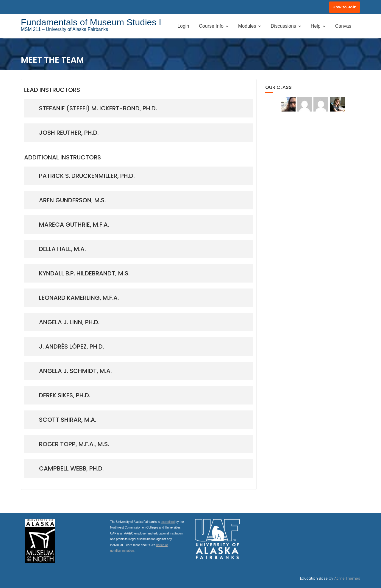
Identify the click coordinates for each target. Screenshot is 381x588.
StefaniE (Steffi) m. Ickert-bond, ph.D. (98, 108)
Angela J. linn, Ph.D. (69, 322)
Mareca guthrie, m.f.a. (74, 225)
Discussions (283, 26)
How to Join (345, 7)
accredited (168, 522)
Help (316, 26)
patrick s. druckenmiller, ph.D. (87, 176)
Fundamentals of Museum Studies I (91, 22)
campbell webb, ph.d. (71, 468)
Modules (247, 26)
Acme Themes (347, 578)
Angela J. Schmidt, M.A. (75, 371)
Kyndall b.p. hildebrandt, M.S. (84, 273)
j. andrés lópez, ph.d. (71, 346)
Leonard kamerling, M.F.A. (79, 298)
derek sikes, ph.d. (65, 395)
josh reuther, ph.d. (69, 133)
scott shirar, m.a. (68, 420)
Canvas (343, 26)
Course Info (211, 26)
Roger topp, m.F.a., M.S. (74, 444)
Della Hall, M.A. (62, 249)
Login (183, 26)
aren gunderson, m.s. (72, 200)
